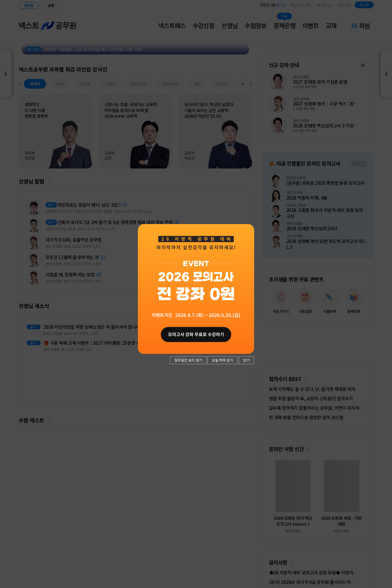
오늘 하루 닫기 (222, 360)
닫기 (246, 360)
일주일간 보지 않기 (188, 360)
